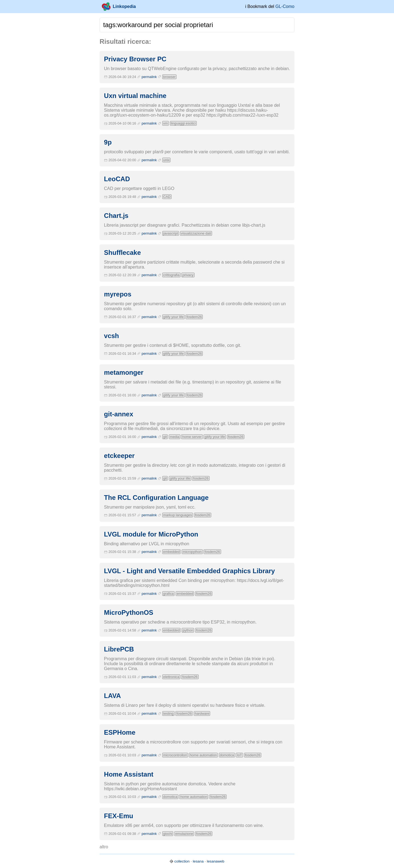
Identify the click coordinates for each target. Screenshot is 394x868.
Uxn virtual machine (135, 96)
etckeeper (119, 456)
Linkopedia (119, 7)
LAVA (112, 696)
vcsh (111, 336)
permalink (149, 77)
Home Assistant (129, 774)
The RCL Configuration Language (156, 498)
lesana (198, 861)
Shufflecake (122, 253)
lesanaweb (216, 861)
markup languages (177, 515)
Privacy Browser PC (135, 59)
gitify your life (173, 317)
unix (166, 160)
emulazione (184, 834)
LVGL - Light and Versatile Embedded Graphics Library (189, 571)
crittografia (171, 275)
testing (168, 713)
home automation (203, 755)
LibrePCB (119, 649)
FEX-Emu (119, 816)
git (165, 437)
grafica (168, 594)
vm (165, 123)
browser (169, 77)
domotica (227, 755)
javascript (170, 233)
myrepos (118, 294)
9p (108, 142)
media (175, 437)
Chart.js (116, 216)
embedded (171, 552)
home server (192, 437)
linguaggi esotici (183, 123)
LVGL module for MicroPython (151, 534)
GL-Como (285, 6)
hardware (202, 713)
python (188, 630)
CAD (167, 197)
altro (104, 847)
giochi (168, 834)
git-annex (119, 414)
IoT (240, 755)
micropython (192, 552)
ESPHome (120, 732)
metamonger (124, 372)
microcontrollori (175, 755)
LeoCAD (117, 179)
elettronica (171, 677)
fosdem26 (194, 317)
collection (182, 861)
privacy (188, 275)
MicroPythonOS (129, 612)
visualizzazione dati (196, 233)
